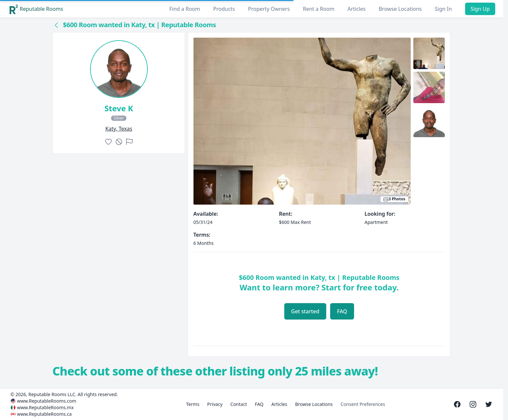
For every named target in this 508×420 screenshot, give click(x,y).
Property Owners (269, 9)
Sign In (443, 9)
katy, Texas (119, 129)
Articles (357, 9)
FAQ (342, 311)
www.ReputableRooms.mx (45, 407)
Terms (193, 404)
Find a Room (185, 9)
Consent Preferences (363, 404)
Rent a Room (319, 9)
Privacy (215, 404)
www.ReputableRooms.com (47, 401)
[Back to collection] (56, 25)
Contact (239, 404)
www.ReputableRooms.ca (44, 414)
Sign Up (480, 9)
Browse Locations (400, 9)
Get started (305, 311)
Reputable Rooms (36, 9)
